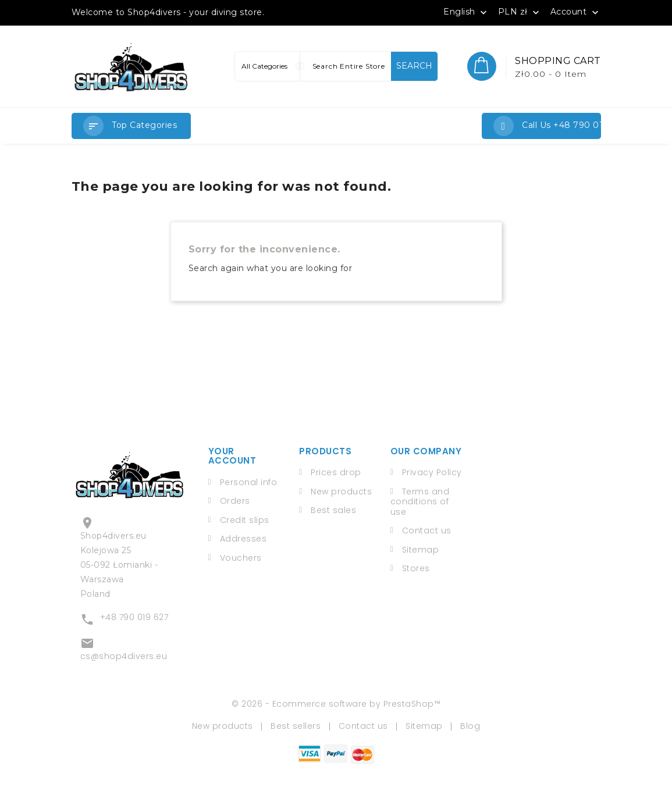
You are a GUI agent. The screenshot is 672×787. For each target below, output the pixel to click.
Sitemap (421, 550)
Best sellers (296, 726)
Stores (416, 568)
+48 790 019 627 (134, 617)
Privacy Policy (432, 472)
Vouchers (241, 558)
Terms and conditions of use (420, 502)
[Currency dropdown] (520, 12)
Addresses (243, 539)
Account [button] (576, 12)
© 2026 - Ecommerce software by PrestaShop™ (336, 704)
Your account (232, 456)
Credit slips (245, 520)
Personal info (249, 482)
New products (341, 492)
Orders (235, 501)
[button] (131, 126)
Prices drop (336, 472)
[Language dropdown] (466, 12)
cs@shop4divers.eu (124, 656)
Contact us (427, 530)
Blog (470, 726)
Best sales (333, 510)
